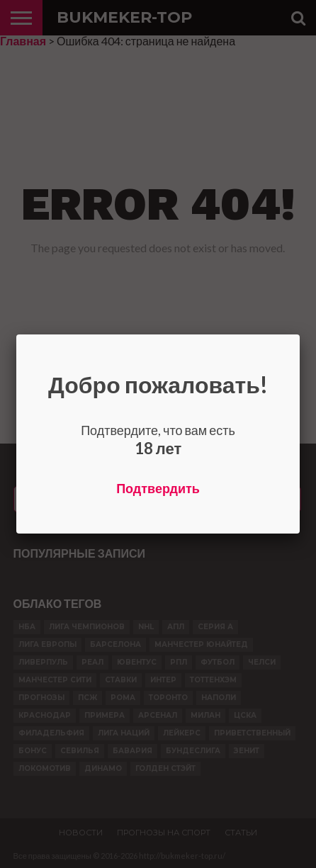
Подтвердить (158, 488)
